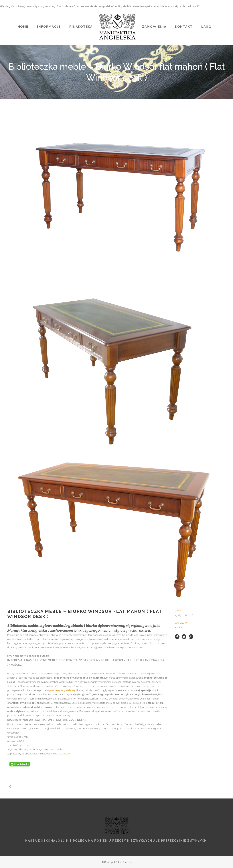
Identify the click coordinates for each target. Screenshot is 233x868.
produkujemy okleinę (62, 690)
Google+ (66, 754)
